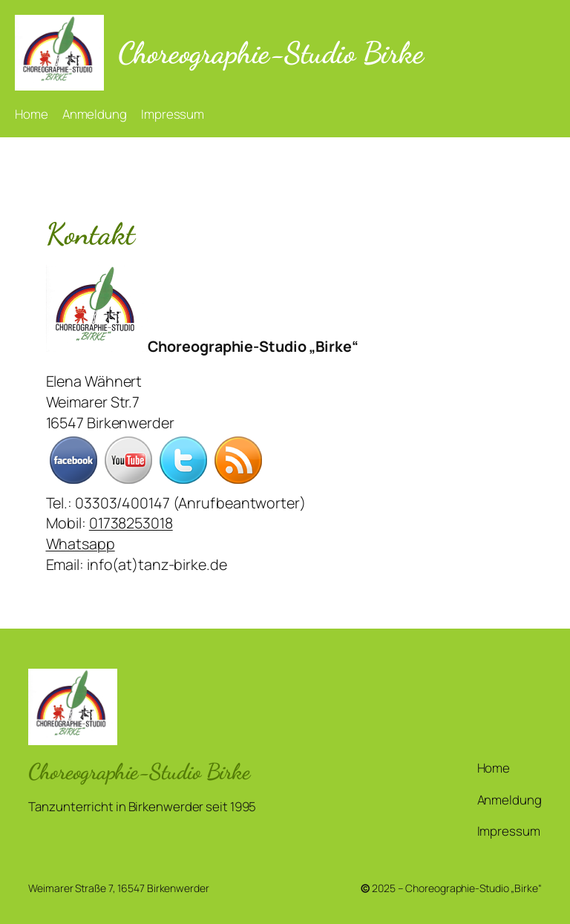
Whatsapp (81, 544)
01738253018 (131, 523)
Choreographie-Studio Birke (271, 53)
